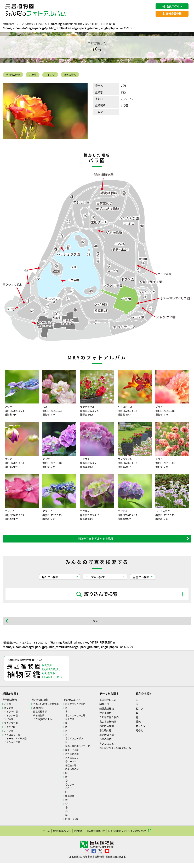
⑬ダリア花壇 (76, 755)
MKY (124, 94)
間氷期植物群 (42, 716)
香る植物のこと (115, 704)
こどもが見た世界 (116, 722)
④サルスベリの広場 (80, 720)
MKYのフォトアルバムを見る (96, 542)
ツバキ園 (9, 724)
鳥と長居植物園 (115, 726)
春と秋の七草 (113, 739)
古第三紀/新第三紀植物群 (49, 708)
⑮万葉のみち (76, 762)
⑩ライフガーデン (78, 743)
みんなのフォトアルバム (41, 25)
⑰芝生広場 (75, 770)
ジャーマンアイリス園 (16, 743)
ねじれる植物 (113, 731)
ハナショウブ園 (13, 747)
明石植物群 (41, 720)
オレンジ (59, 76)
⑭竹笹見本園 (76, 758)
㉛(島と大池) (76, 824)
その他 (150, 735)
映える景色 (82, 76)
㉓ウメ (72, 793)
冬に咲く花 (112, 735)
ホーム (37, 835)
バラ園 (38, 76)
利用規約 (75, 835)
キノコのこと (113, 748)
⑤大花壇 (74, 724)
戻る (96, 624)
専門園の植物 (15, 76)
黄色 (149, 726)
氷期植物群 (41, 712)
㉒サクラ (74, 789)
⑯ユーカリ (75, 766)
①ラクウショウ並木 (80, 708)
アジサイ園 (10, 731)
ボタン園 (9, 712)
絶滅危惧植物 (113, 713)
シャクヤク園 (12, 716)
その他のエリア (77, 704)
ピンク (150, 713)
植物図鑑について (55, 835)
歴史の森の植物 (43, 704)
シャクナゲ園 (12, 720)
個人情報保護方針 (95, 835)
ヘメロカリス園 (13, 739)
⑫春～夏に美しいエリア (82, 751)
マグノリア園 (12, 728)
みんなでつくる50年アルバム (123, 752)
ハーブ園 (9, 735)
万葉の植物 (112, 744)
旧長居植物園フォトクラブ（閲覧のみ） (133, 835)
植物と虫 (110, 709)
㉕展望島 (74, 800)
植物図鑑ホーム (12, 25)
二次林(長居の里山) (45, 724)
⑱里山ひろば (76, 774)
